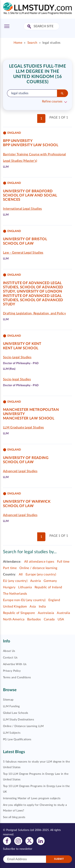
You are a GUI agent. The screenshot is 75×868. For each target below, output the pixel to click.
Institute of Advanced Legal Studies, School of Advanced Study (33, 300)
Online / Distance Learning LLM (23, 726)
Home (18, 43)
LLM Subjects (12, 733)
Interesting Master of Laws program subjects (32, 798)
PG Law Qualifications (17, 739)
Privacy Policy (12, 671)
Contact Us (10, 658)
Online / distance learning (38, 568)
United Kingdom (15, 607)
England (54, 600)
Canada (49, 619)
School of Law (18, 244)
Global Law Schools (16, 713)
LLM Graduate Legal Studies (23, 427)
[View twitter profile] (29, 841)
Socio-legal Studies (17, 379)
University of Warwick (27, 502)
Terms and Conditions (17, 678)
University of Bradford (28, 191)
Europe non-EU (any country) (24, 600)
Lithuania (25, 587)
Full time (63, 562)
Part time (10, 568)
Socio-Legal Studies (17, 357)
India (42, 607)
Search (32, 43)
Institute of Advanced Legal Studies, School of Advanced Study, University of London (33, 287)
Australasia (46, 613)
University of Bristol (25, 239)
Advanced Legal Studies (20, 471)
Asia (33, 607)
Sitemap (8, 700)
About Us (9, 651)
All (21, 574)
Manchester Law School (29, 418)
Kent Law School (21, 348)
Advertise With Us (15, 664)
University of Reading (26, 458)
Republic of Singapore (19, 613)
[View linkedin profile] (41, 841)
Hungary (9, 587)
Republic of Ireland (48, 587)
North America (14, 619)
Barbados (34, 619)
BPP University (18, 141)
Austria (35, 581)
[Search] (62, 93)
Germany (50, 581)
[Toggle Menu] (7, 26)
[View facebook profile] (7, 841)
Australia (63, 613)
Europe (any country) (41, 574)
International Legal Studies (22, 209)
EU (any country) (15, 581)
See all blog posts (14, 817)
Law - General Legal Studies (23, 253)
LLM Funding (11, 706)
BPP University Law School (31, 145)
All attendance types (39, 562)
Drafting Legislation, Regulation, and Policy (34, 313)
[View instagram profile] (18, 841)
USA (61, 619)
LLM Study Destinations (18, 720)
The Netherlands (15, 594)
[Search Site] (30, 27)
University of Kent (22, 344)
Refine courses (52, 101)
